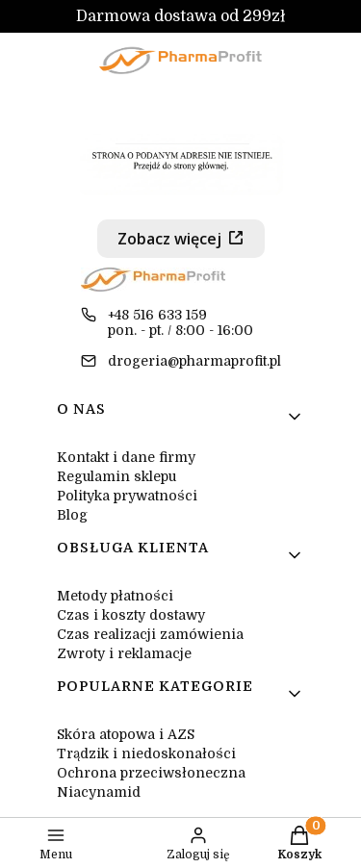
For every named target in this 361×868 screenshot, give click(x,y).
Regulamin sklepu (116, 476)
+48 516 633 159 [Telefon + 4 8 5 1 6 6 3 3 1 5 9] (157, 315)
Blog (72, 515)
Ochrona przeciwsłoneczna (151, 773)
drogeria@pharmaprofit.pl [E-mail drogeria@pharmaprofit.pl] (194, 361)
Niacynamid (99, 792)
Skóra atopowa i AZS (126, 734)
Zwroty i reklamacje (124, 653)
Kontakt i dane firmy (126, 457)
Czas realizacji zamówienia (150, 634)
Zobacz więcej (169, 239)
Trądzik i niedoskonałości (146, 753)
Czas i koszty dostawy (131, 615)
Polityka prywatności (127, 496)
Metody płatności (115, 596)
